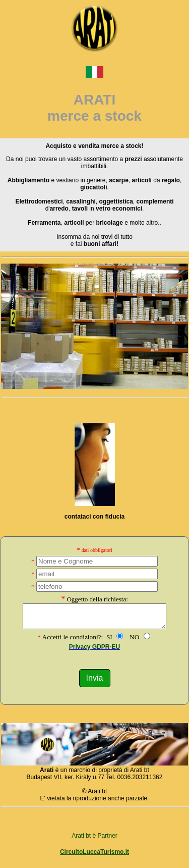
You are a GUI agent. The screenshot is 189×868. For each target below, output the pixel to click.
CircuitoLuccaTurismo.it (94, 856)
